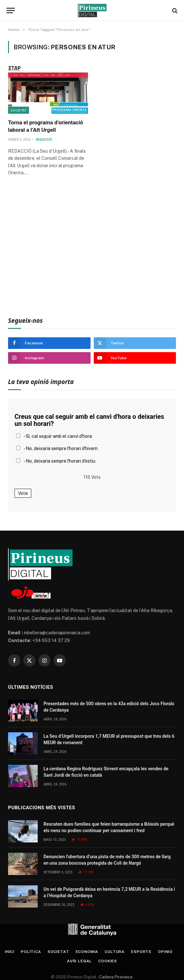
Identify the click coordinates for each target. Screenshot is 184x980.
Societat (19, 110)
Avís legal (79, 961)
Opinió (165, 952)
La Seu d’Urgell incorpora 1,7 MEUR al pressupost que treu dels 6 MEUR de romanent (109, 739)
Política (31, 952)
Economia (87, 952)
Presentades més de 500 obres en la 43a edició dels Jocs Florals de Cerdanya (109, 707)
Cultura (115, 952)
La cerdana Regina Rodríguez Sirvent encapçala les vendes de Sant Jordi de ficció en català (106, 772)
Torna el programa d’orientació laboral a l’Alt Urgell (46, 126)
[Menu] (11, 10)
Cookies (108, 961)
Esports (141, 952)
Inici (10, 952)
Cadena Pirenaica (115, 977)
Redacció (44, 140)
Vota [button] (23, 493)
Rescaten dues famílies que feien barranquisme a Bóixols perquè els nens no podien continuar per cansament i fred (109, 827)
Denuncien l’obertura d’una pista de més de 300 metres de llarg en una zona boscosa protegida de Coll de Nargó (107, 860)
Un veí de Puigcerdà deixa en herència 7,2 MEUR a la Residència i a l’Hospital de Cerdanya (109, 892)
